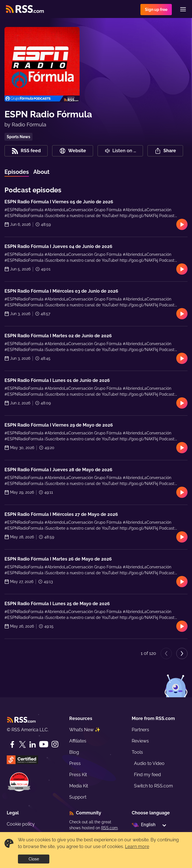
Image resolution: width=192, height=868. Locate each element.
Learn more (137, 847)
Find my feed (147, 775)
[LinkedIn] (33, 744)
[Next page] (182, 653)
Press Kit (78, 775)
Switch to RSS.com (153, 786)
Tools (137, 752)
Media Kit (79, 786)
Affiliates (78, 741)
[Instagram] (55, 744)
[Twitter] (22, 744)
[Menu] (183, 9)
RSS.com (109, 828)
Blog (74, 752)
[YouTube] (44, 744)
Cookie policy (21, 824)
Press (75, 763)
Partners (140, 730)
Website (73, 151)
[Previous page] (166, 653)
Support (78, 797)
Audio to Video (149, 763)
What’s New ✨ (85, 730)
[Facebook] (12, 744)
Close (34, 859)
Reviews (140, 741)
